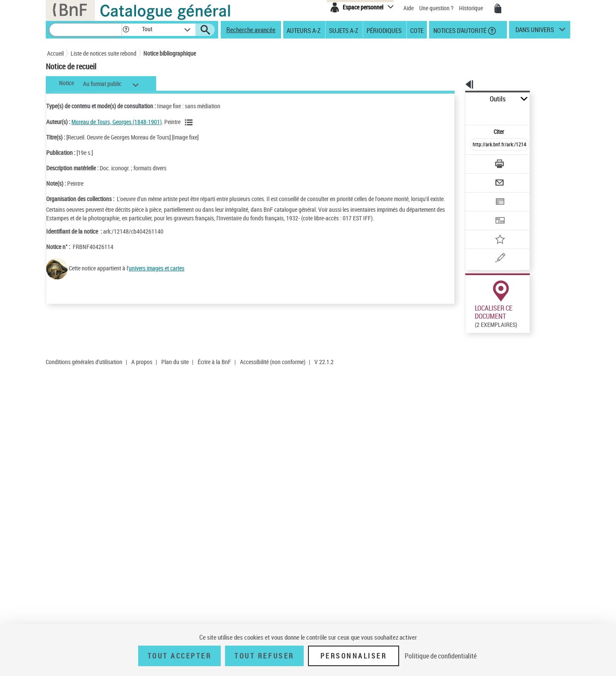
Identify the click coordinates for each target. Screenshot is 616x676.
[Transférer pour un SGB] (479, 195)
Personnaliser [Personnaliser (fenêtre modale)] (354, 656)
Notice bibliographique (170, 53)
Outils (456, 99)
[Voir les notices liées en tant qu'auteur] (190, 122)
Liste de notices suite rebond (104, 53)
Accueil (55, 53)
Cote (417, 30)
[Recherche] (86, 30)
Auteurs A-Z (304, 30)
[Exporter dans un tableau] (482, 178)
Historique (472, 8)
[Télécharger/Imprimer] (477, 145)
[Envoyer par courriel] (475, 162)
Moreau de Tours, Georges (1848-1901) (117, 122)
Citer (462, 113)
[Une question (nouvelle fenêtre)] (492, 228)
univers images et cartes (157, 277)
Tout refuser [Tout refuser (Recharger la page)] (264, 656)
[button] (126, 30)
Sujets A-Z (344, 30)
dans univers (535, 32)
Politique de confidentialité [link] (441, 656)
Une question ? (436, 8)
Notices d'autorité (459, 30)
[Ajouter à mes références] (481, 212)
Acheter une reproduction (531, 329)
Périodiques (384, 30)
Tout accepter (180, 656)
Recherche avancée (251, 30)
